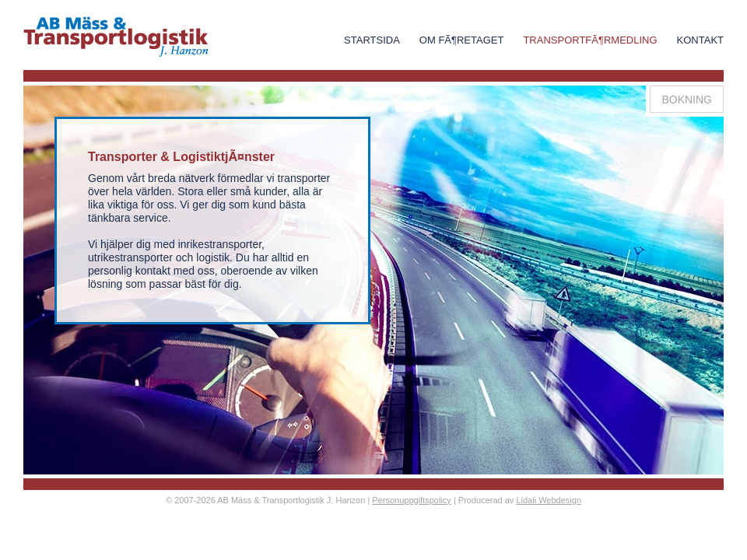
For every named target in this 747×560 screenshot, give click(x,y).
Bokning (687, 100)
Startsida (372, 40)
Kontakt (700, 40)
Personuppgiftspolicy (412, 500)
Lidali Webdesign (549, 500)
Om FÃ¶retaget (462, 40)
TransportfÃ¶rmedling (590, 40)
